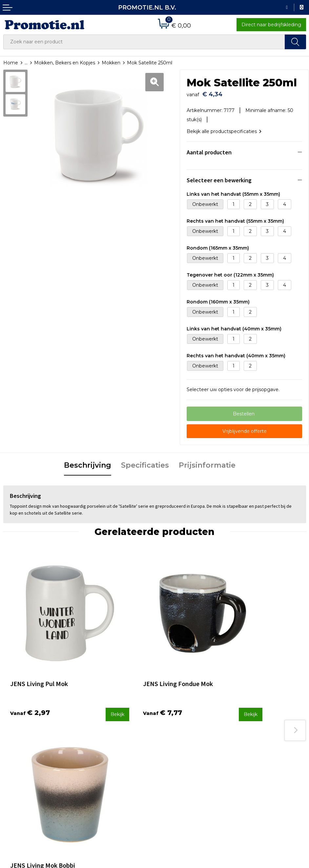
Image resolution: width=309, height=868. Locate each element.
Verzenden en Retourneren (189, 739)
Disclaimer (247, 748)
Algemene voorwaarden (263, 722)
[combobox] (144, 42)
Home (11, 63)
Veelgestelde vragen (104, 731)
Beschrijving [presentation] (88, 463)
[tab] (88, 463)
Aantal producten (209, 150)
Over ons (91, 722)
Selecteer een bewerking (219, 178)
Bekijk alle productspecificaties (224, 129)
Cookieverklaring (254, 731)
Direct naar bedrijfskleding (271, 25)
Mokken (111, 63)
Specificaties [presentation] (145, 463)
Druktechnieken (99, 739)
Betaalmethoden (177, 731)
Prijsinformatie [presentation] (207, 463)
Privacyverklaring (254, 739)
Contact (167, 722)
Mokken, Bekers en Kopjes (65, 63)
